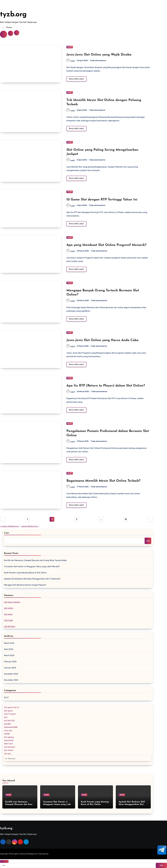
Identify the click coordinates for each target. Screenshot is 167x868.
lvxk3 (71, 61)
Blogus (32, 854)
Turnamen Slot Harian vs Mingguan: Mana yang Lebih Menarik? (32, 567)
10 (126, 519)
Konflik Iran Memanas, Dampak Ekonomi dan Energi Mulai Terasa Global (35, 560)
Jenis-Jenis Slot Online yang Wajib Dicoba (99, 55)
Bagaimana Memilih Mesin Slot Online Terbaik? (104, 481)
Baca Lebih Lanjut (76, 79)
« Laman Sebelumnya (9, 526)
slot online (9, 608)
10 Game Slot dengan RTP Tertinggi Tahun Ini (102, 200)
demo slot (8, 744)
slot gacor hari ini (12, 707)
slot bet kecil (10, 626)
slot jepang (9, 737)
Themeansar (43, 854)
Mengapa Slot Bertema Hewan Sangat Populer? (25, 585)
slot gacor (8, 711)
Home (9, 27)
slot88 (7, 734)
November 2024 (11, 680)
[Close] (4, 861)
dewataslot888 (11, 727)
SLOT (70, 47)
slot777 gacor (10, 714)
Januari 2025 (10, 668)
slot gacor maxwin (12, 602)
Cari (7, 533)
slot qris (8, 754)
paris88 (7, 724)
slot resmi (8, 614)
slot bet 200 (9, 721)
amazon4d (9, 740)
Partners (12, 759)
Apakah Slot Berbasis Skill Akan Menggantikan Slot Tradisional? (32, 579)
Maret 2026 (9, 643)
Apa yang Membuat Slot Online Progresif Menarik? (106, 245)
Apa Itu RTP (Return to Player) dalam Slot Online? (106, 386)
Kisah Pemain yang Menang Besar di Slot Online (25, 573)
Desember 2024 (11, 674)
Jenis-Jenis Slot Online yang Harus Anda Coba (102, 340)
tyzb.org (13, 15)
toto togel (8, 620)
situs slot (8, 731)
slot (6, 717)
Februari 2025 (10, 662)
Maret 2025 (9, 655)
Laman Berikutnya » (30, 526)
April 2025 (9, 649)
